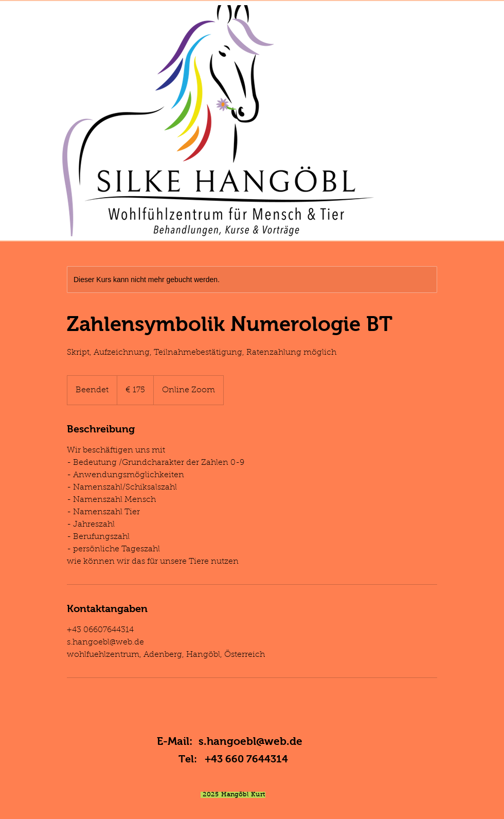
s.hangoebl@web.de (250, 741)
